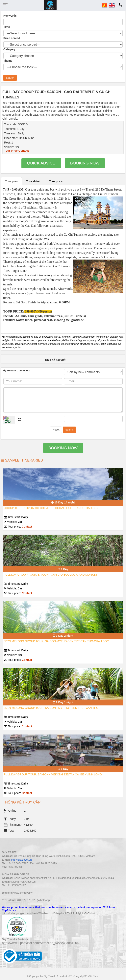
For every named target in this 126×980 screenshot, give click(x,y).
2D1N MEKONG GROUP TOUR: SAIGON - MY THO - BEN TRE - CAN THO (51, 708)
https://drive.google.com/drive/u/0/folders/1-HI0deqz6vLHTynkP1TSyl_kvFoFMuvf (49, 913)
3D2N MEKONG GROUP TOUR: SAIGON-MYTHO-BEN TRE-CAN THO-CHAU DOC (56, 641)
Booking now (85, 163)
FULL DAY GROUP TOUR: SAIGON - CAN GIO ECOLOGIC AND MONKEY (51, 575)
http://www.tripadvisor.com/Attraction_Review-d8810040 (41, 943)
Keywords (10, 16)
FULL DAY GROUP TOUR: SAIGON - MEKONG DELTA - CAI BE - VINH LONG (53, 774)
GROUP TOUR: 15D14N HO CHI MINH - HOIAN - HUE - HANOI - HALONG (51, 508)
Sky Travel (49, 976)
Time (7, 27)
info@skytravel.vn (22, 860)
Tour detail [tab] (33, 181)
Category (9, 49)
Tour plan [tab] (11, 181)
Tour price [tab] (56, 181)
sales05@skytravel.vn (23, 882)
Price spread (12, 38)
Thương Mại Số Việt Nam (84, 976)
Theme (8, 61)
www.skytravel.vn (23, 893)
